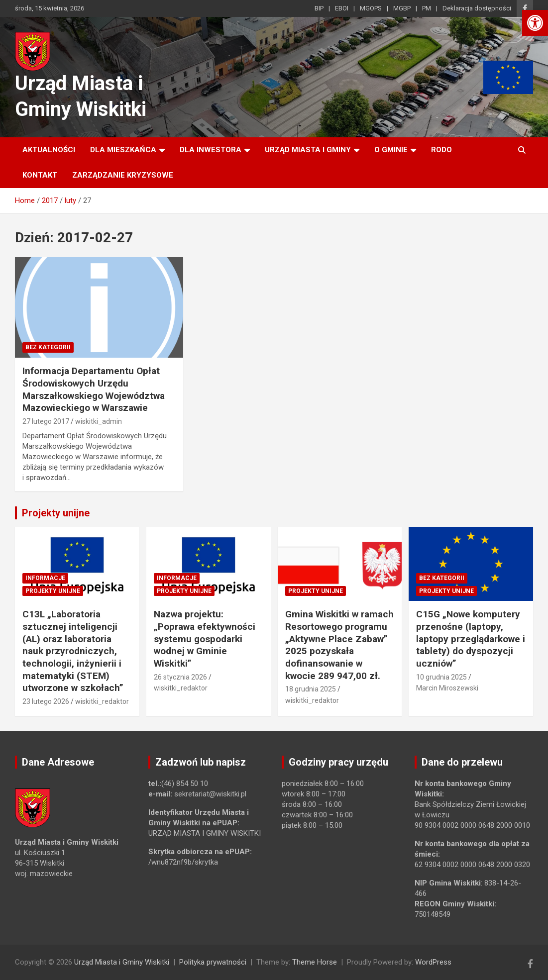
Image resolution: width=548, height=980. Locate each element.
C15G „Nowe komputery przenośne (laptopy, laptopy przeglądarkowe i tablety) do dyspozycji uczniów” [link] (471, 639)
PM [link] (427, 8)
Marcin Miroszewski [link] (447, 688)
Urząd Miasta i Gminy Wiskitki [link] (122, 962)
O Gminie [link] (391, 150)
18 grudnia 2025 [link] (311, 689)
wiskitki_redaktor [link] (102, 701)
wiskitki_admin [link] (99, 421)
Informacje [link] (45, 578)
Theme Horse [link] (315, 962)
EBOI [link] (342, 8)
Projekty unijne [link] (56, 513)
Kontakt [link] (40, 175)
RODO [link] (441, 150)
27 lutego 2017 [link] (46, 421)
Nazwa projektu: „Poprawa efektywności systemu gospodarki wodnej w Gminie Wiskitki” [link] (205, 639)
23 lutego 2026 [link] (46, 701)
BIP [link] (319, 8)
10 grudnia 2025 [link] (441, 677)
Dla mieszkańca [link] (123, 150)
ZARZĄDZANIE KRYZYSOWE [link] (123, 175)
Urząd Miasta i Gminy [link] (308, 150)
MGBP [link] (402, 8)
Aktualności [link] (49, 150)
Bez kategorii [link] (48, 347)
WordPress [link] (433, 962)
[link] (535, 23)
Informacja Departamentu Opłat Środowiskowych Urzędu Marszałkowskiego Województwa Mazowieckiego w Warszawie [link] (94, 389)
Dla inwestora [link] (211, 150)
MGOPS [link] (371, 8)
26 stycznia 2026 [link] (180, 677)
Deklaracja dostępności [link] (477, 8)
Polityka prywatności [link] (213, 962)
